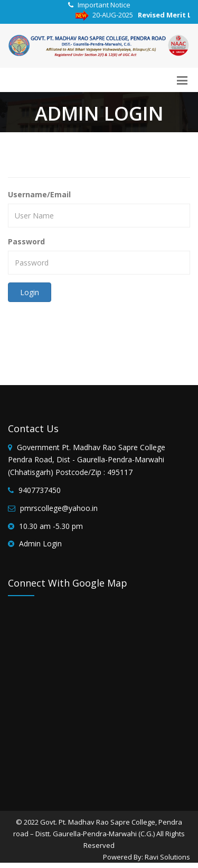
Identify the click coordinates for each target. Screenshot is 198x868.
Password (26, 241)
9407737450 (40, 490)
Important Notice (104, 5)
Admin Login (40, 543)
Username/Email (39, 194)
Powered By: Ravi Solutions (147, 857)
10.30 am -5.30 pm (51, 526)
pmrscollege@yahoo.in (59, 508)
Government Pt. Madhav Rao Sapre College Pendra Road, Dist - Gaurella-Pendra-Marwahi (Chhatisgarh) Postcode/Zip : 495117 (87, 460)
